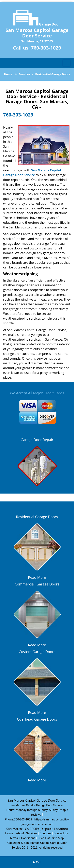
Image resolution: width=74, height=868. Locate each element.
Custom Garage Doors (37, 652)
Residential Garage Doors (37, 517)
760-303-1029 (46, 48)
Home (8, 74)
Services (24, 74)
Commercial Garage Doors (37, 584)
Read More (37, 577)
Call (37, 862)
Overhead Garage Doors (37, 719)
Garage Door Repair (37, 440)
